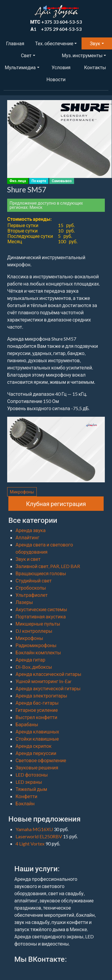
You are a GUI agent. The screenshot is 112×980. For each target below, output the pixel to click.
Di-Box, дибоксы (34, 667)
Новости (56, 79)
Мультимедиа (20, 67)
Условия (61, 67)
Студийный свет (34, 580)
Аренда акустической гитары (48, 688)
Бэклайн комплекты (38, 652)
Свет (26, 55)
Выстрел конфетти (36, 717)
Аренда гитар (30, 660)
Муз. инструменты (82, 55)
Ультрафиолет (32, 595)
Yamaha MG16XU (35, 829)
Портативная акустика (41, 616)
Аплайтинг (27, 537)
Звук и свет (28, 559)
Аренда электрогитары (41, 696)
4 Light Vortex (30, 844)
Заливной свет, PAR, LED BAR (48, 566)
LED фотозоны (32, 775)
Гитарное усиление (37, 710)
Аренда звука (31, 530)
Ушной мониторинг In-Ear (44, 681)
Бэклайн (25, 803)
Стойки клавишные (37, 739)
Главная (15, 43)
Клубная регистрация (56, 504)
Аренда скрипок (34, 746)
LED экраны (29, 782)
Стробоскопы (31, 588)
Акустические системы (41, 609)
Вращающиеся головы (41, 573)
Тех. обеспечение (54, 43)
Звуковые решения (37, 767)
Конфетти (26, 796)
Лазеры (24, 602)
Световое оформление (41, 760)
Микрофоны (22, 492)
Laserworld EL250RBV (39, 836)
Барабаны (27, 724)
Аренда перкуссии (36, 753)
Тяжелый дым (31, 789)
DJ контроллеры (34, 631)
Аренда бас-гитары (37, 703)
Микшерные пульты (38, 624)
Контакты (95, 67)
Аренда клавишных (37, 731)
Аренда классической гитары (48, 674)
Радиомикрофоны (36, 645)
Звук (95, 43)
